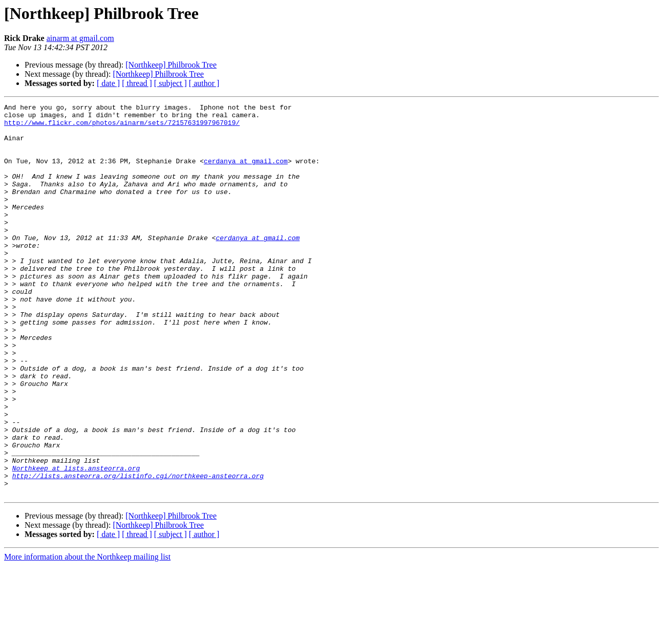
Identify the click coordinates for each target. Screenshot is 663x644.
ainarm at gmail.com (80, 38)
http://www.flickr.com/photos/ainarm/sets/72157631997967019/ (122, 127)
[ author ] (204, 83)
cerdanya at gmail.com (246, 173)
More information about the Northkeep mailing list (87, 635)
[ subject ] (170, 83)
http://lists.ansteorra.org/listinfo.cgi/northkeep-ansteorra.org (138, 551)
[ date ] (108, 83)
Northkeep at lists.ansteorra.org (76, 542)
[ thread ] (137, 83)
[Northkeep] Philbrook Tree (171, 65)
